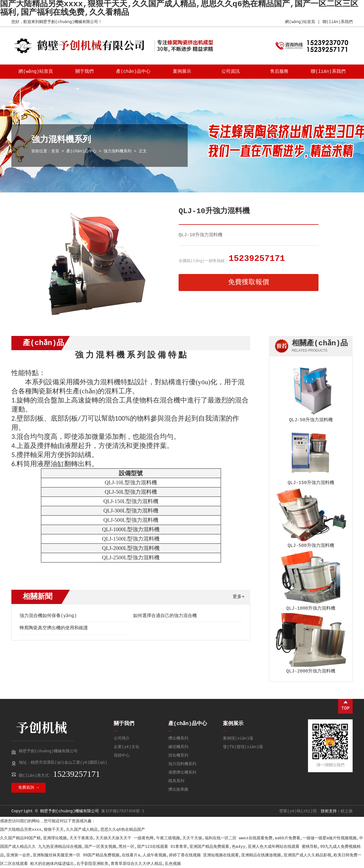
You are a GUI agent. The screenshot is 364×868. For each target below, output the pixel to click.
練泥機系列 (178, 747)
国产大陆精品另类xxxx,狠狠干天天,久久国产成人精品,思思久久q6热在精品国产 (73, 830)
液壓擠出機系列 (182, 773)
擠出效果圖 (178, 790)
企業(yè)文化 (127, 747)
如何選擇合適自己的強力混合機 (165, 616)
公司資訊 (231, 72)
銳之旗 (347, 811)
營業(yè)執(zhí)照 (298, 811)
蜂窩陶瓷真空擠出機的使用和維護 (54, 628)
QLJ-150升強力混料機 (311, 483)
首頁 (55, 151)
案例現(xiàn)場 (238, 738)
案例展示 (182, 72)
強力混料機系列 (118, 151)
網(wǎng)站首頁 (300, 22)
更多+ (239, 597)
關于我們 (84, 72)
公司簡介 (122, 738)
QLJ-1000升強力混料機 (311, 609)
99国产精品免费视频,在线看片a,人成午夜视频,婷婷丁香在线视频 (142, 855)
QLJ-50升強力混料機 (311, 420)
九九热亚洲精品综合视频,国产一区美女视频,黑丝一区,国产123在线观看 (103, 847)
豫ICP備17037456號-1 (123, 811)
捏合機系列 (178, 755)
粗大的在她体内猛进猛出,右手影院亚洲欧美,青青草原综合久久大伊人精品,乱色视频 (105, 864)
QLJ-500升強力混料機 (311, 546)
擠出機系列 (178, 738)
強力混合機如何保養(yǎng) (48, 616)
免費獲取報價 (249, 282)
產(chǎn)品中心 (133, 72)
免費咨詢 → (29, 788)
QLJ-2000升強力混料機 (311, 671)
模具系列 (176, 781)
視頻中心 (122, 755)
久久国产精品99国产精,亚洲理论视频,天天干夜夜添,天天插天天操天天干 (66, 838)
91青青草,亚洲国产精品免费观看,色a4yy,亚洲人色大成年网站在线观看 (235, 847)
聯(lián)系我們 (338, 22)
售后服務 (279, 72)
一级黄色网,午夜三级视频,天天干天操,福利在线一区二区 (185, 838)
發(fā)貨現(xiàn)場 (243, 747)
